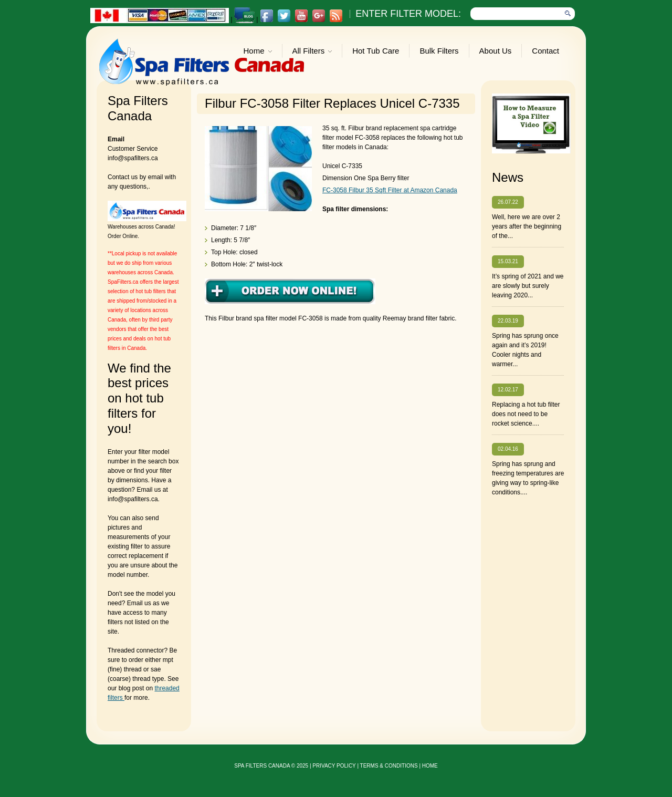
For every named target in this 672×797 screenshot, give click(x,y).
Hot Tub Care (376, 51)
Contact (545, 51)
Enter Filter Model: (408, 14)
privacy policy (334, 766)
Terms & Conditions (389, 766)
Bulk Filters (439, 51)
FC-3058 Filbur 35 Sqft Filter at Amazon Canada (390, 190)
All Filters (312, 52)
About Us (496, 51)
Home (258, 52)
